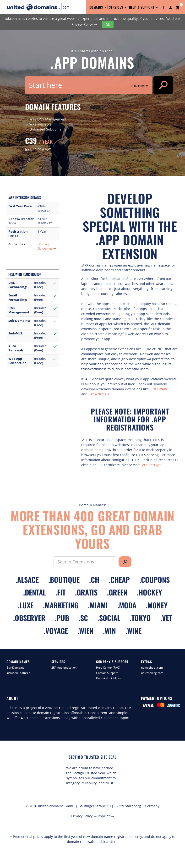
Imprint (106, 816)
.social (109, 618)
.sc (83, 618)
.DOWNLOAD (99, 394)
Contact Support (107, 673)
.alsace (27, 580)
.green (117, 592)
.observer (29, 618)
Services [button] (118, 7)
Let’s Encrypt (151, 465)
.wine (133, 631)
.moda (127, 605)
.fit (60, 592)
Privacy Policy (85, 24)
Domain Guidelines (47, 246)
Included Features (18, 673)
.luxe (26, 605)
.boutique (64, 580)
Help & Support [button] (143, 7)
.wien (85, 631)
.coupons (155, 580)
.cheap (119, 580)
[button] (164, 7)
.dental (35, 592)
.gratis (86, 592)
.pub (62, 618)
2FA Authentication (64, 668)
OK (108, 25)
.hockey (150, 592)
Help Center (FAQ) (108, 668)
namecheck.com (152, 668)
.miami (98, 605)
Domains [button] (98, 7)
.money (157, 605)
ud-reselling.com (152, 673)
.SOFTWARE (159, 389)
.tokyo (140, 618)
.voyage (56, 631)
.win (109, 631)
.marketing (61, 605)
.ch (94, 580)
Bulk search (139, 86)
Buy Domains (15, 668)
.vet (166, 618)
